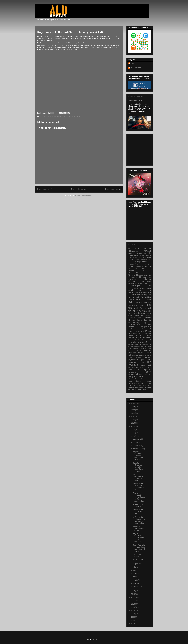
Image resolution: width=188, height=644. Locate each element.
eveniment (146, 302)
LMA (64, 116)
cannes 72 (134, 275)
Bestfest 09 (132, 262)
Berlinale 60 (138, 260)
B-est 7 (131, 258)
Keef (130, 329)
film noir (132, 311)
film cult (133, 308)
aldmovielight (133, 251)
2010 (133, 604)
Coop (130, 288)
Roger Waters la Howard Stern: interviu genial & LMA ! (139, 548)
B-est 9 (144, 258)
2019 (133, 423)
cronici (131, 290)
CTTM (139, 290)
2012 (133, 597)
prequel (138, 358)
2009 (133, 607)
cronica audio (145, 288)
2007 (133, 614)
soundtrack (133, 374)
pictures (147, 351)
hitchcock (132, 320)
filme (130, 313)
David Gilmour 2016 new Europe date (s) (138, 487)
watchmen (139, 388)
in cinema (53, 116)
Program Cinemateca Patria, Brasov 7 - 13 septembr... (139, 538)
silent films (138, 370)
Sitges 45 (147, 370)
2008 (133, 610)
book (149, 262)
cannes (132, 267)
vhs (134, 386)
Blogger (98, 639)
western (148, 388)
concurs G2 (146, 286)
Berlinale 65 (147, 260)
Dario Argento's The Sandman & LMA (139, 528)
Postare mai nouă (45, 189)
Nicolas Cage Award (143, 340)
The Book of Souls (137, 555)
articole (147, 253)
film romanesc (144, 311)
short (130, 370)
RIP (149, 362)
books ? (132, 264)
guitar (148, 315)
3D (135, 248)
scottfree (132, 368)
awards (142, 256)
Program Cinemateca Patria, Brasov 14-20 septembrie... (139, 497)
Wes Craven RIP (139, 560)
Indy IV (139, 323)
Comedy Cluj (141, 283)
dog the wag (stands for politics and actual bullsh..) (140, 297)
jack (142, 327)
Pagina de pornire (79, 189)
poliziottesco (133, 355)
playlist (141, 353)
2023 (133, 410)
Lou (149, 331)
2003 (133, 623)
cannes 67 (141, 271)
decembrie (137, 439)
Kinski (135, 329)
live (135, 331)
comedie (132, 283)
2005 (133, 620)
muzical (131, 340)
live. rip (140, 331)
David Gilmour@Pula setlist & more (138, 477)
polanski (148, 353)
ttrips (149, 383)
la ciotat (141, 329)
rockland (77, 116)
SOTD (148, 372)
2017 (133, 430)
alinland (147, 251)
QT (150, 360)
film (149, 305)
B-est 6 (148, 256)
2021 (133, 416)
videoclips (141, 385)
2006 (133, 617)
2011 (133, 601)
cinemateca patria (136, 281)
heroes (46, 116)
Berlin (131, 260)
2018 (133, 426)
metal (139, 336)
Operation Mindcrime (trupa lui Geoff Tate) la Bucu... (139, 467)
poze (149, 355)
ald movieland (136, 68)
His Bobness (144, 318)
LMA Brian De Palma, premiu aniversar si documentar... (139, 520)
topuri (139, 381)
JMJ (149, 327)
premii (131, 357)
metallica (147, 336)
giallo (138, 313)
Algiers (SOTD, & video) (138, 505)
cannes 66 (132, 271)
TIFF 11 (133, 379)
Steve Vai (143, 374)
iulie (135, 567)
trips (145, 383)
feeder (142, 305)
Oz (138, 344)
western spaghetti (135, 390)
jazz (146, 327)
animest (140, 253)
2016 (133, 433)
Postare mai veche (113, 189)
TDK (149, 374)
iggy (146, 320)
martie (136, 580)
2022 (133, 413)
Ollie (143, 342)
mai (135, 574)
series (144, 368)
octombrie (137, 446)
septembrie (137, 449)
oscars (131, 344)
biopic (139, 262)
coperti (136, 288)
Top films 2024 (135, 100)
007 (130, 248)
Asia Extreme (133, 255)
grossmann (139, 315)
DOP (149, 300)
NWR (130, 342)
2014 (133, 591)
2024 (133, 407)
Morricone (147, 338)
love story (133, 333)
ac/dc (140, 248)
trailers (148, 381)
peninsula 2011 (138, 349)
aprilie (135, 577)
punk (143, 360)
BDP (149, 258)
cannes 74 (142, 275)
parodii (146, 344)
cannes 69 (134, 273)
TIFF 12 (139, 379)
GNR (143, 313)
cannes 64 (136, 269)
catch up (147, 277)
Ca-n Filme (147, 264)
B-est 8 (137, 258)
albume (147, 248)
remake (142, 362)
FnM (134, 313)
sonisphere (132, 372)
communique (134, 286)
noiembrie (137, 442)
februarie (137, 583)
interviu (59, 116)
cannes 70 (142, 273)
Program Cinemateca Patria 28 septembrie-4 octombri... (138, 456)
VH (130, 386)
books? (139, 264)
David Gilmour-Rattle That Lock (138, 512)
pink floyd (70, 116)
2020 (133, 420)
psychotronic (133, 360)
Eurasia (137, 302)
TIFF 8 (145, 379)
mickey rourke (135, 338)
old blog (137, 342)
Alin (132, 63)
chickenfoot (132, 279)
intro (145, 325)
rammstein (132, 362)
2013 (133, 594)
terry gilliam (133, 377)
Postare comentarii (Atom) (84, 195)
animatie (132, 253)
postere (142, 355)
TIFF (145, 377)
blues (144, 262)
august (136, 564)
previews (147, 357)
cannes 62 (140, 267)
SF (149, 368)
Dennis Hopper (139, 293)
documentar (137, 295)
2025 (133, 403)
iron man (137, 327)
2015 (133, 436)
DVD (131, 302)
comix (148, 283)
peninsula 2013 (138, 351)
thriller (140, 377)
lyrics (141, 333)
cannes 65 (146, 269)
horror (140, 320)
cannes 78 (137, 277)
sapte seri (146, 365)
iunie (135, 570)
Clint (149, 281)
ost (135, 344)
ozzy (141, 344)
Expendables (133, 305)
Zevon (144, 390)
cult (144, 290)
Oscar (148, 342)
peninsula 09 (139, 346)
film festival (145, 308)
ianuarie (136, 587)
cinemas (148, 279)
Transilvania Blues (135, 383)
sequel (138, 368)
